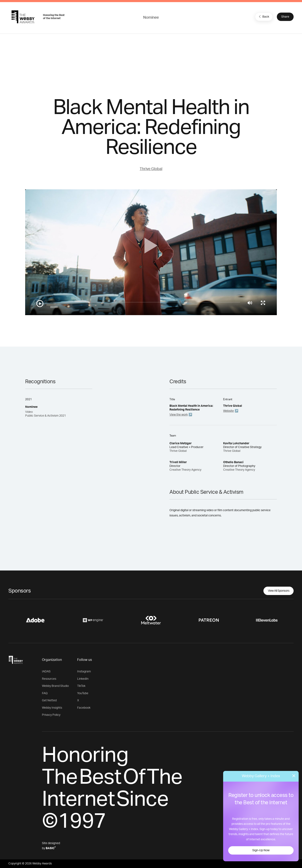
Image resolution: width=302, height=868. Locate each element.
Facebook (84, 708)
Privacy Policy (51, 715)
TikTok (81, 686)
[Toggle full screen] (263, 303)
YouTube (83, 693)
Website (228, 411)
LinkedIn (83, 679)
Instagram (84, 672)
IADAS (46, 672)
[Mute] (250, 303)
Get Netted (49, 700)
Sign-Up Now (261, 850)
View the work (179, 415)
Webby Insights (52, 708)
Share (285, 17)
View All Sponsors (279, 591)
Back (263, 17)
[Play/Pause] (40, 304)
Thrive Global (151, 169)
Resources (49, 679)
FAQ (45, 693)
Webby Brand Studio (55, 686)
